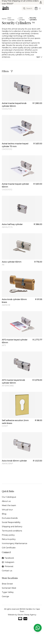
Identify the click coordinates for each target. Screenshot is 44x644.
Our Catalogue (9, 497)
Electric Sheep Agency (27, 615)
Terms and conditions (12, 531)
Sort (39, 57)
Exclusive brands (10, 518)
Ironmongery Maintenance (15, 543)
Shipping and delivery (12, 527)
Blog (4, 514)
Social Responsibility (11, 522)
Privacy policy (8, 535)
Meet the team (9, 505)
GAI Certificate (9, 548)
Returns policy (9, 539)
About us (6, 501)
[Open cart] (36, 8)
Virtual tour (7, 510)
